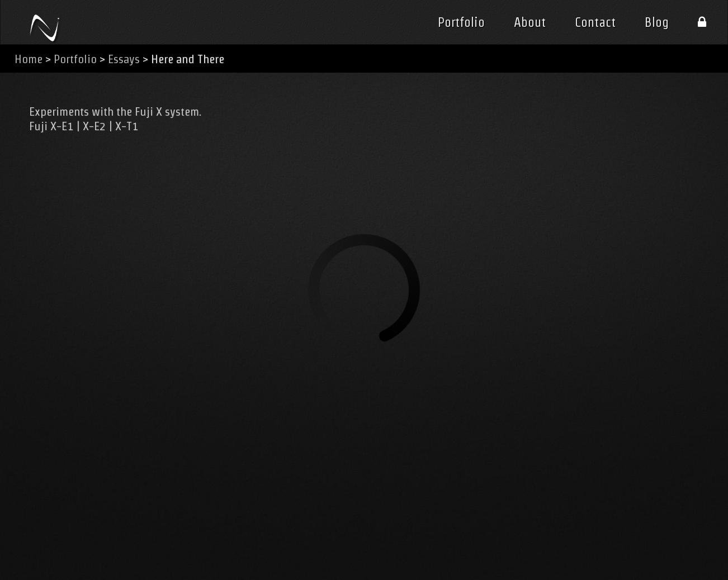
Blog (657, 22)
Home (29, 59)
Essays (124, 59)
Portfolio (461, 22)
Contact (595, 22)
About (530, 22)
